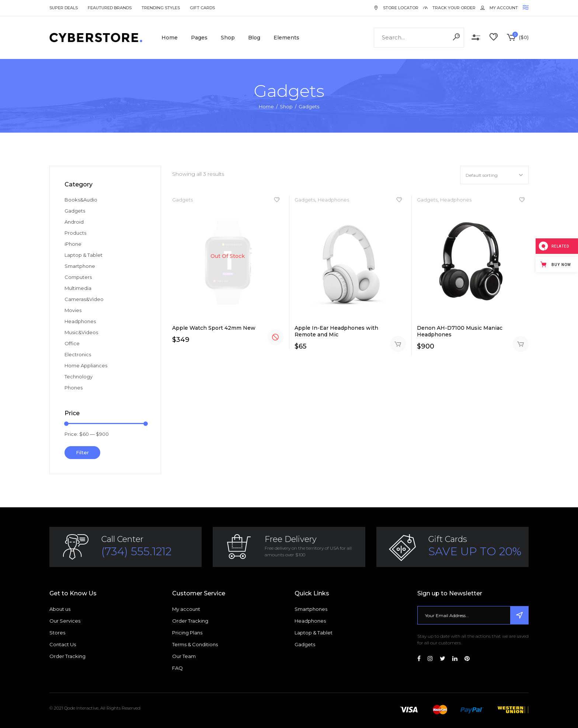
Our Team (184, 656)
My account (186, 609)
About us (60, 609)
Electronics (78, 354)
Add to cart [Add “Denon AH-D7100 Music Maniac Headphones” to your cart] (521, 344)
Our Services (65, 621)
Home (266, 106)
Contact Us (63, 644)
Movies (73, 310)
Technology (79, 377)
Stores (57, 633)
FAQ (177, 668)
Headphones (333, 200)
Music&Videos (81, 332)
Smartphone (80, 266)
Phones (74, 388)
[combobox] (494, 175)
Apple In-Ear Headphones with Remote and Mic (336, 331)
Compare (476, 38)
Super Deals (64, 8)
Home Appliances (86, 365)
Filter (82, 452)
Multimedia (78, 288)
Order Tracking (67, 656)
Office (72, 343)
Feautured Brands (110, 8)
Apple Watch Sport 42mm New (214, 328)
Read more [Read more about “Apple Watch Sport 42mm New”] (276, 337)
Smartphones (311, 609)
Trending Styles (161, 8)
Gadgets (182, 200)
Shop (286, 106)
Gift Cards (202, 8)
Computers (78, 277)
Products (75, 233)
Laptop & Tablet (83, 255)
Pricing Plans (187, 633)
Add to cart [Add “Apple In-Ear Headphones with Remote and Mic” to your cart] (398, 344)
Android (74, 222)
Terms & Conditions (195, 644)
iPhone (73, 244)
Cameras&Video (84, 299)
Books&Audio (81, 200)
